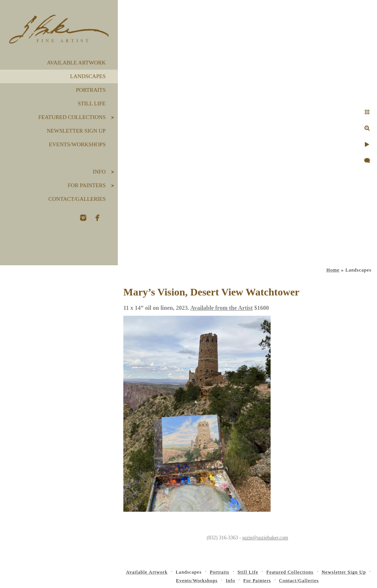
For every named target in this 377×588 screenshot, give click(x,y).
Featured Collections (72, 117)
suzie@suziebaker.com (265, 538)
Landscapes (88, 76)
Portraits (91, 90)
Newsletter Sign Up (76, 131)
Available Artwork (76, 63)
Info (99, 172)
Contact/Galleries (77, 199)
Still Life (92, 104)
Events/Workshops (77, 144)
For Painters (87, 185)
